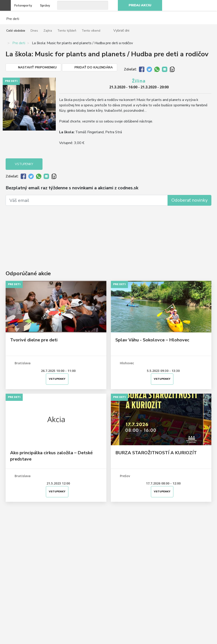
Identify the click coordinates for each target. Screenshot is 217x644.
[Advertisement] (108, 231)
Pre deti (19, 43)
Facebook (180, 5)
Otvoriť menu (5, 5)
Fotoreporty (23, 5)
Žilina (139, 81)
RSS (210, 5)
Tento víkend (91, 31)
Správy (45, 5)
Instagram (190, 5)
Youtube (200, 5)
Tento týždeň (67, 31)
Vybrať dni (121, 30)
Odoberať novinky (189, 200)
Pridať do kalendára (94, 67)
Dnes (34, 31)
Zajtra (48, 31)
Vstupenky (24, 164)
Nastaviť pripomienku (37, 67)
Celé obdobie (16, 31)
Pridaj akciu (140, 5)
